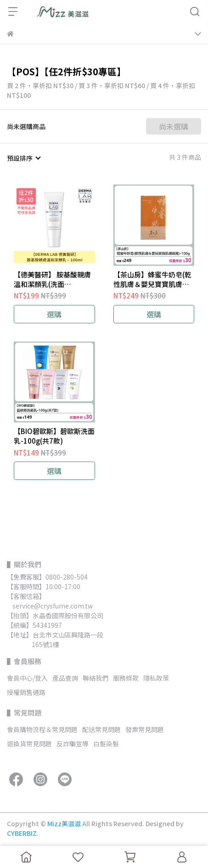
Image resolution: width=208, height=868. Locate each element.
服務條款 (126, 678)
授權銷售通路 (26, 692)
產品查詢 (65, 678)
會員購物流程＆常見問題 (42, 729)
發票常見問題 (145, 729)
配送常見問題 (101, 729)
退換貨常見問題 (29, 744)
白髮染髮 (106, 744)
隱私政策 (156, 678)
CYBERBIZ (22, 833)
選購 (54, 314)
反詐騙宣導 (73, 744)
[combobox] (23, 158)
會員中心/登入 (27, 678)
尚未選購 (174, 126)
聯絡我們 (96, 678)
